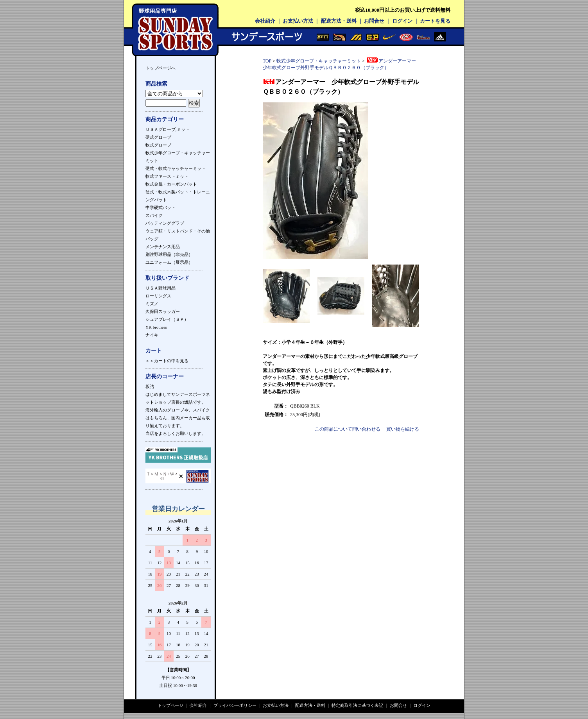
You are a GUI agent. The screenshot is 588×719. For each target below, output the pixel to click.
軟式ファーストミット (167, 176)
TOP (267, 61)
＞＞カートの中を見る (167, 361)
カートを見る (435, 21)
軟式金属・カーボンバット (171, 184)
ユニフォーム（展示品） (169, 262)
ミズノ (152, 304)
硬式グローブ (158, 137)
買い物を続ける (403, 429)
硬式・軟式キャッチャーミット (176, 168)
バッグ (152, 239)
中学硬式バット (160, 207)
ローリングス (158, 296)
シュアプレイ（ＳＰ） (167, 319)
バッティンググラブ (165, 223)
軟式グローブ (158, 145)
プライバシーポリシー (235, 705)
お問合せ (374, 21)
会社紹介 (265, 21)
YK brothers (156, 327)
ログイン (402, 21)
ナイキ (152, 335)
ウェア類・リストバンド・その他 (178, 231)
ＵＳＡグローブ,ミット (168, 129)
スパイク (154, 215)
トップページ (170, 705)
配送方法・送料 (339, 21)
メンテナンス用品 (163, 247)
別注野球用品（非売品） (169, 254)
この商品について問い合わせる (348, 429)
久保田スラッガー (163, 311)
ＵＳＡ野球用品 (160, 288)
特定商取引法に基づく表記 (357, 705)
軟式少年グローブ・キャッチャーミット (319, 61)
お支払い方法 (298, 21)
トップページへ (160, 68)
